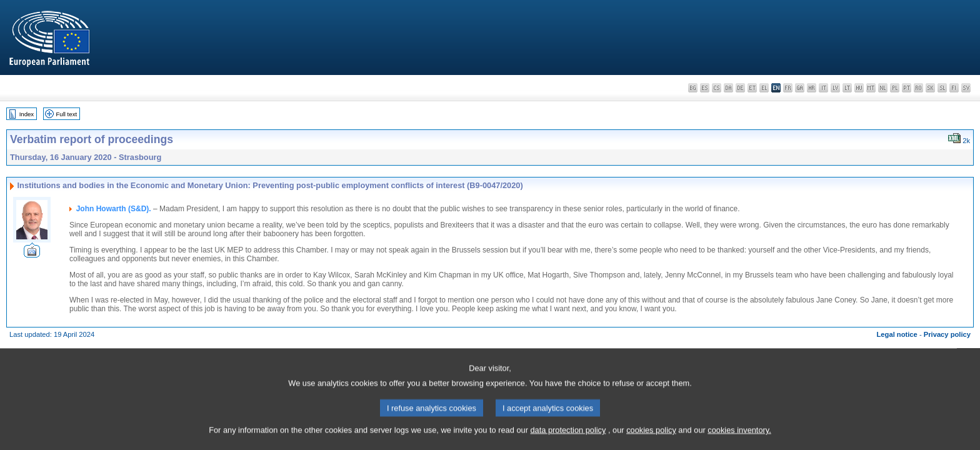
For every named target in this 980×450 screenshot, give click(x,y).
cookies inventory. (739, 435)
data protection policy (568, 435)
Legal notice (897, 334)
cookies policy (651, 435)
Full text (67, 114)
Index (27, 114)
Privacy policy (947, 334)
